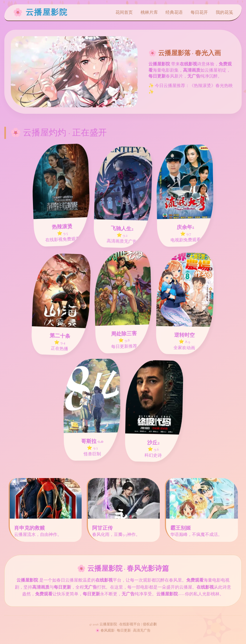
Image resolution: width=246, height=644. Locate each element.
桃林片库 (149, 12)
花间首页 (124, 12)
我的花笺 (224, 12)
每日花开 (199, 12)
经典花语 (174, 12)
